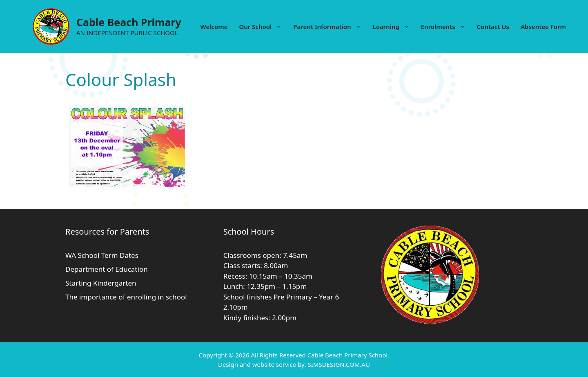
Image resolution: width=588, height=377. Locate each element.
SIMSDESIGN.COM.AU (339, 364)
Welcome (214, 27)
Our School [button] (263, 27)
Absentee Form (543, 27)
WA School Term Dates (102, 255)
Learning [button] (394, 27)
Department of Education (107, 269)
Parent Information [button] (330, 27)
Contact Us (493, 27)
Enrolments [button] (446, 27)
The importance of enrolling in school (126, 297)
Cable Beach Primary (129, 22)
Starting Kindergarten (101, 283)
